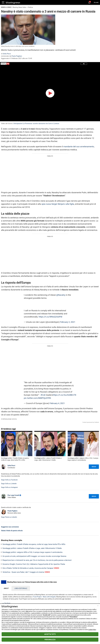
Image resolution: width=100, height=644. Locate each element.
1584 (27, 611)
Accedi (96, 2)
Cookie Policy (92, 630)
